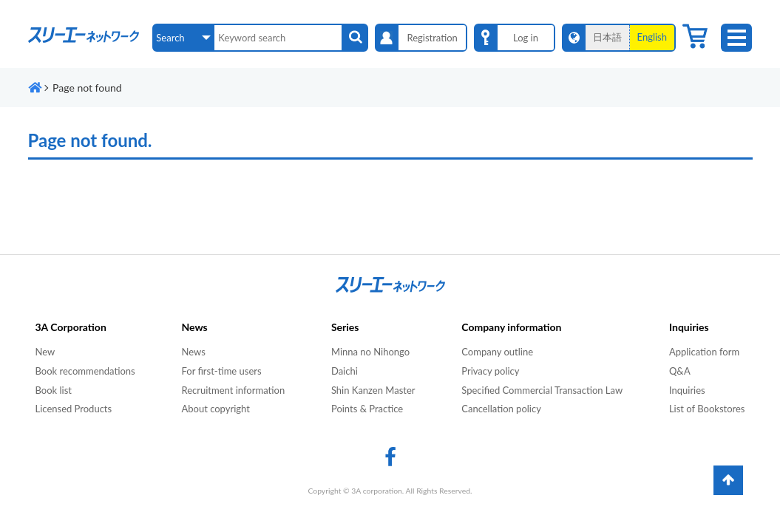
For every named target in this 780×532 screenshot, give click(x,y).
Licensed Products (74, 409)
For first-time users (221, 371)
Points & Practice (367, 409)
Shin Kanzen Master (373, 390)
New (45, 352)
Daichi (345, 371)
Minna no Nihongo (370, 352)
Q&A (680, 371)
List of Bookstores (707, 409)
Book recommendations (85, 371)
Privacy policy (490, 371)
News (193, 352)
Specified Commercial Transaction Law (542, 390)
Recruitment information (233, 390)
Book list (54, 390)
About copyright (215, 409)
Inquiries (687, 390)
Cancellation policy (501, 409)
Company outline (497, 352)
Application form (704, 352)
